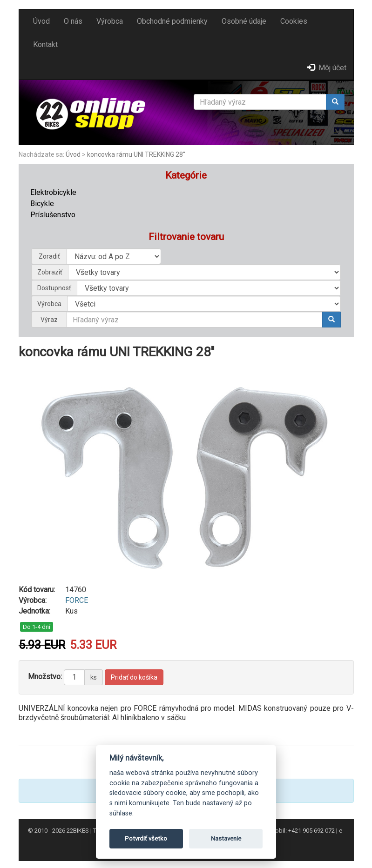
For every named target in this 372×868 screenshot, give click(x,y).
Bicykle (42, 204)
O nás (73, 21)
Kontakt (45, 44)
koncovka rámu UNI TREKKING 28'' (136, 154)
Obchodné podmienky (172, 21)
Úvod (41, 21)
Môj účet (327, 68)
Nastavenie (226, 838)
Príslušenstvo (53, 215)
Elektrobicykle (53, 192)
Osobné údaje (244, 21)
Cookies (294, 21)
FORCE (77, 600)
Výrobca (110, 21)
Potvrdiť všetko (146, 838)
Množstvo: (45, 677)
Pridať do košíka (134, 677)
